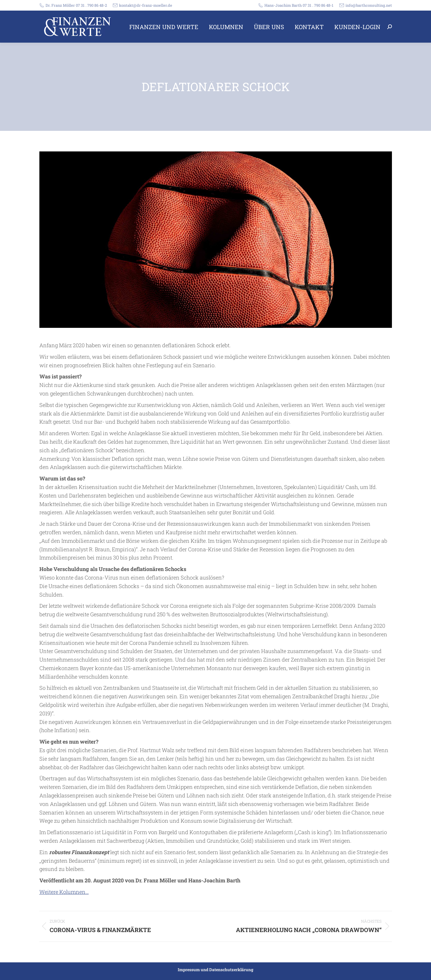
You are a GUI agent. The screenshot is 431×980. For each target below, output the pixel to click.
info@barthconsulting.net (366, 5)
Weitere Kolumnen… (64, 892)
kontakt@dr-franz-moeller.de (142, 5)
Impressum (189, 970)
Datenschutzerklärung (231, 970)
